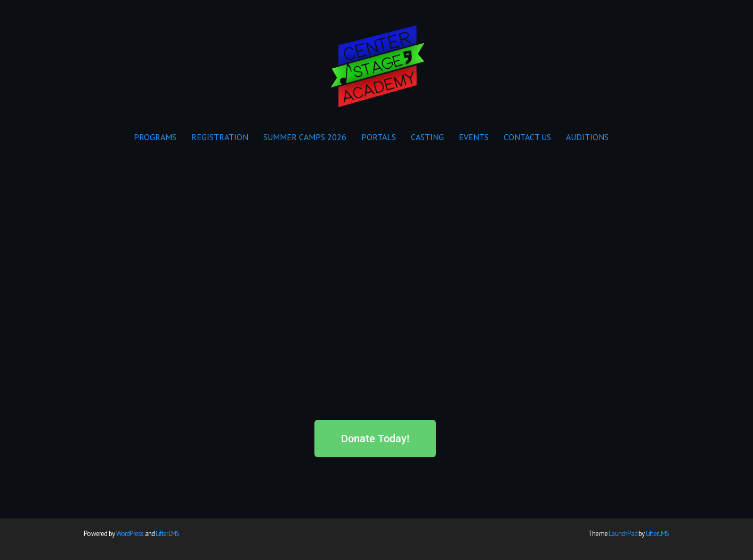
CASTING (427, 137)
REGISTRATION (220, 137)
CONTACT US (527, 137)
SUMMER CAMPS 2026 (305, 137)
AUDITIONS (587, 137)
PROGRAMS (155, 137)
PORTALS (379, 137)
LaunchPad (623, 534)
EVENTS (474, 137)
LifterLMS (167, 534)
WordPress (130, 534)
